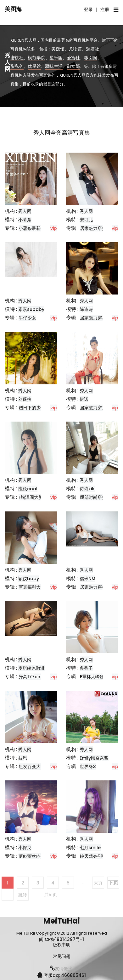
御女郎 (73, 66)
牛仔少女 (27, 318)
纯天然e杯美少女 (97, 856)
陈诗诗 (86, 309)
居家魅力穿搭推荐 (98, 318)
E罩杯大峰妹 (92, 677)
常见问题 (62, 957)
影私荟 (17, 66)
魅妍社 (92, 49)
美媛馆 (58, 49)
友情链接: (61, 969)
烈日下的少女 (32, 408)
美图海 (13, 9)
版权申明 (62, 945)
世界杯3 (88, 767)
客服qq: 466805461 (61, 975)
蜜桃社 (17, 57)
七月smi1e (90, 848)
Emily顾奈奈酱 (94, 758)
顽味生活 (54, 66)
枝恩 (23, 758)
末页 (98, 883)
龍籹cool (28, 489)
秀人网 (25, 211)
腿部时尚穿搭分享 (98, 497)
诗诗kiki (87, 489)
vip (54, 228)
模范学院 (36, 57)
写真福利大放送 (34, 587)
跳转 (23, 895)
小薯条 (25, 220)
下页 (113, 883)
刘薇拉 (25, 399)
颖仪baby (29, 579)
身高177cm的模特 (37, 677)
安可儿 (86, 220)
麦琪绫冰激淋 (31, 668)
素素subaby (31, 309)
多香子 (86, 668)
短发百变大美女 (34, 767)
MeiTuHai (62, 921)
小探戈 (25, 848)
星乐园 (56, 57)
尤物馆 (75, 49)
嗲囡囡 (91, 57)
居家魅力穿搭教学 (98, 228)
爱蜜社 (73, 57)
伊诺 (84, 399)
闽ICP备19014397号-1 (61, 939)
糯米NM (87, 579)
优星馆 (34, 66)
